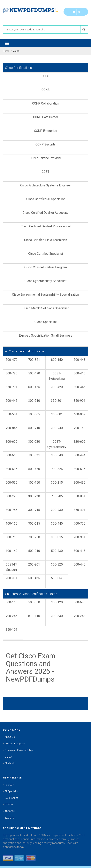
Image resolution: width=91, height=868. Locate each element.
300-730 (57, 510)
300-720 (34, 442)
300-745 (11, 510)
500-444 (80, 455)
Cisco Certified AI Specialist (45, 199)
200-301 (11, 578)
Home (6, 51)
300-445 (80, 387)
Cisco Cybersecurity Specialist (45, 281)
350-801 (80, 496)
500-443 (80, 360)
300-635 (11, 469)
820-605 (80, 442)
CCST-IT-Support (12, 567)
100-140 (11, 551)
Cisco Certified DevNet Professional (46, 226)
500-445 (80, 564)
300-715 (34, 510)
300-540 (57, 455)
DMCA (8, 757)
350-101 (11, 630)
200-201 (34, 564)
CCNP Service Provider (45, 158)
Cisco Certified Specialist (46, 254)
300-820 (57, 564)
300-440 (57, 524)
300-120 (57, 602)
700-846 (11, 428)
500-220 (11, 496)
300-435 (80, 483)
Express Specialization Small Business (46, 336)
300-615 (34, 524)
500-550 (34, 602)
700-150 (80, 428)
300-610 (11, 455)
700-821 (34, 455)
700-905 (57, 496)
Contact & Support (15, 743)
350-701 (11, 387)
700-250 (34, 537)
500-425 (34, 578)
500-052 (57, 578)
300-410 (80, 373)
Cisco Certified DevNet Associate (46, 213)
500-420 (34, 469)
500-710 (34, 428)
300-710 (11, 537)
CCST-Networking (57, 376)
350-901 (80, 401)
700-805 (34, 414)
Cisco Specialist (46, 322)
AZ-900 (9, 805)
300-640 (80, 602)
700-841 (34, 360)
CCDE (46, 76)
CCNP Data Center (46, 117)
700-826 (57, 469)
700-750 (80, 524)
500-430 (57, 551)
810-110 (34, 616)
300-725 (11, 373)
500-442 (11, 401)
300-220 (34, 496)
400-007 (80, 414)
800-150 (57, 360)
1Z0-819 (9, 818)
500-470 (11, 360)
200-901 (80, 537)
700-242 (80, 616)
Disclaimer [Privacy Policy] (19, 750)
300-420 (57, 387)
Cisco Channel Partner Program (46, 267)
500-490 (34, 373)
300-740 (57, 428)
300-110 (11, 602)
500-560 (11, 483)
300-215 (57, 483)
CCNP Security (45, 144)
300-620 (11, 442)
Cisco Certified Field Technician (46, 240)
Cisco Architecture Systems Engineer (46, 185)
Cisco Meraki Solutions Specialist (46, 308)
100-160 (11, 524)
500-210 (34, 551)
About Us (10, 737)
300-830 (57, 616)
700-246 (11, 616)
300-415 (80, 551)
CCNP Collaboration (46, 103)
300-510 (34, 401)
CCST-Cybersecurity (57, 444)
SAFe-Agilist (11, 798)
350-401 (80, 510)
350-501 (11, 414)
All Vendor (10, 763)
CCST (45, 172)
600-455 (34, 387)
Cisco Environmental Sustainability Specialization (45, 295)
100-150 (34, 483)
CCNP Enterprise (46, 131)
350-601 (57, 414)
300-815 (57, 537)
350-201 (57, 401)
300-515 (80, 469)
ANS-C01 (10, 811)
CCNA (45, 90)
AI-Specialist (12, 791)
